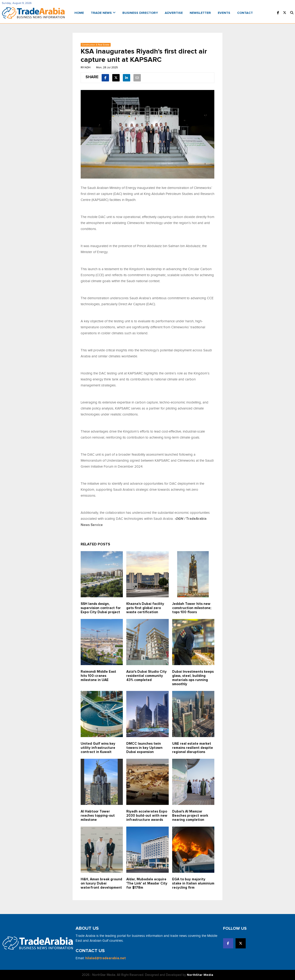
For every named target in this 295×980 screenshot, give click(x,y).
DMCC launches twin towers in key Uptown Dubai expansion (144, 748)
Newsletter (200, 13)
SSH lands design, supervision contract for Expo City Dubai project (101, 608)
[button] (292, 13)
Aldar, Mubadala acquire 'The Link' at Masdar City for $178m (147, 883)
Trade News (103, 13)
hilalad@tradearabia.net (106, 958)
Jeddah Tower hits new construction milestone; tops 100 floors (192, 608)
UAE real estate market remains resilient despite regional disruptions (193, 748)
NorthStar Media (200, 975)
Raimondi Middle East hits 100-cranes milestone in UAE (98, 676)
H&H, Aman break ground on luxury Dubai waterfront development (101, 883)
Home (79, 13)
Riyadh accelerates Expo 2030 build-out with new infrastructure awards (147, 816)
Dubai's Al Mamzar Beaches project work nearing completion (190, 816)
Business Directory (140, 13)
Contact (245, 13)
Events (224, 13)
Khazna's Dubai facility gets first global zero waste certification (145, 608)
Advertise (174, 13)
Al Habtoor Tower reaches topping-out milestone (98, 816)
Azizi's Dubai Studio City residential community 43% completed (146, 676)
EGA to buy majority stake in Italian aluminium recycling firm (193, 883)
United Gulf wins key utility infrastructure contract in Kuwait (98, 748)
